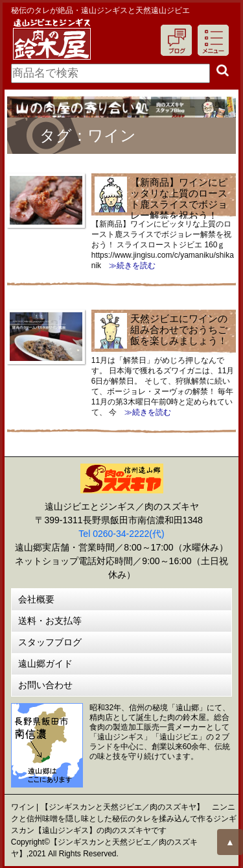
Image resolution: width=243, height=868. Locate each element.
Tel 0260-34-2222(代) (121, 534)
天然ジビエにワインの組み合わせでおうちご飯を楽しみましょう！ (179, 329)
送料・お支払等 (50, 621)
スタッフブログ (50, 642)
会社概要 (36, 599)
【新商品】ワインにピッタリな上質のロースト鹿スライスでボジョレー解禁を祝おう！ (179, 199)
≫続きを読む (128, 266)
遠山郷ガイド (45, 663)
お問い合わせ (45, 685)
